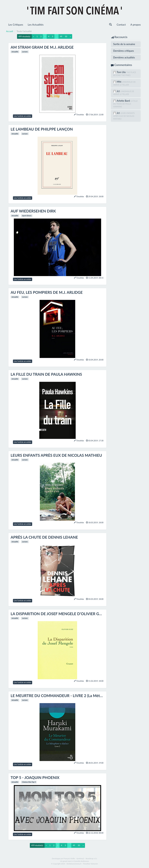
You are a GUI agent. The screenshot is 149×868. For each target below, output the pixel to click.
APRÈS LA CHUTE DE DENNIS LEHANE (44, 537)
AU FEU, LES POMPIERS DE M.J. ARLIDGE (47, 292)
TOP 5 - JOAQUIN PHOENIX (35, 778)
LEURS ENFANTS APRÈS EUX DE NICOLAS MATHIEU (56, 455)
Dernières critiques (124, 51)
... (57, 36)
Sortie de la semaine (124, 44)
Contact (121, 25)
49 (61, 36)
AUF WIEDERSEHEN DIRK (33, 211)
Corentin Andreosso (81, 861)
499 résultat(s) (24, 36)
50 (66, 36)
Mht (119, 82)
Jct (119, 91)
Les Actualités (36, 25)
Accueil (10, 31)
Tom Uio (122, 72)
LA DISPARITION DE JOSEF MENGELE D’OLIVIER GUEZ (58, 614)
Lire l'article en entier (23, 116)
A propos (136, 25)
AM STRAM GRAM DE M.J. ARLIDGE (42, 47)
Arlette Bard (124, 101)
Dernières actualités (124, 57)
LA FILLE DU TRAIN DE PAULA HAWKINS (46, 374)
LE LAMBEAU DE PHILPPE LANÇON (42, 129)
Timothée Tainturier (90, 864)
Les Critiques (16, 25)
